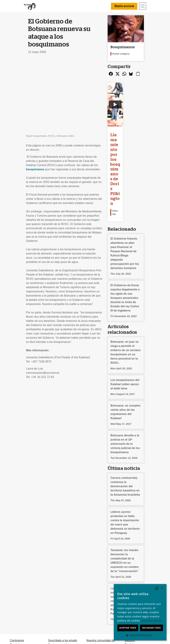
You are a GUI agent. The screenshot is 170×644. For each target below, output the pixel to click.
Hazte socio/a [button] (124, 6)
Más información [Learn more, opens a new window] (152, 621)
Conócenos (17, 586)
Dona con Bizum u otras (101, 594)
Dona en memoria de (99, 602)
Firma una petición (60, 594)
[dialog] (140, 612)
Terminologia (18, 598)
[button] (140, 635)
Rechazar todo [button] (151, 628)
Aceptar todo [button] (128, 628)
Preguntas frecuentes (23, 594)
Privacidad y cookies (23, 602)
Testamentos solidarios (101, 607)
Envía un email (57, 590)
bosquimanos (35, 96)
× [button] (162, 588)
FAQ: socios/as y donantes (103, 611)
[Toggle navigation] (143, 6)
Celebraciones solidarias (102, 598)
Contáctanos (18, 590)
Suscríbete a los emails (63, 586)
